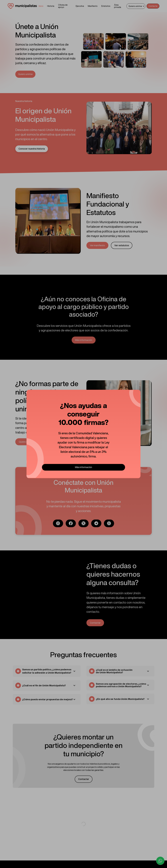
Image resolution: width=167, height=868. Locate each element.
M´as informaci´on (83, 467)
